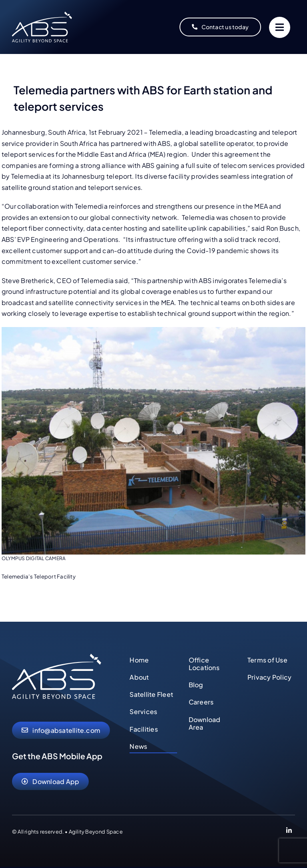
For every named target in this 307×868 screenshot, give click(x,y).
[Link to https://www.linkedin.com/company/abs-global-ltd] (289, 832)
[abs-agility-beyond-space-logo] (42, 15)
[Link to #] (280, 27)
